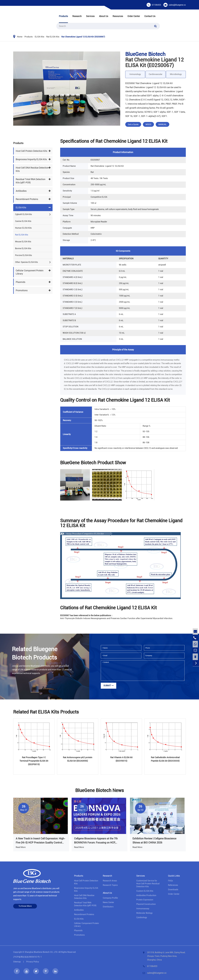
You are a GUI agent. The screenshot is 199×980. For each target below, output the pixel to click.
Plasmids (20, 282)
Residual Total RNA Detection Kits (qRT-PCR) (31, 181)
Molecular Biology (144, 913)
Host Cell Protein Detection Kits (31, 151)
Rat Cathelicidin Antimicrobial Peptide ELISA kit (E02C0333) (165, 759)
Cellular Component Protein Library (30, 272)
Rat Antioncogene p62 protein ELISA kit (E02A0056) (78, 759)
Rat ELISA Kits (53, 37)
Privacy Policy (33, 962)
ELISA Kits (39, 37)
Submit (109, 686)
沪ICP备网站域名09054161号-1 (27, 957)
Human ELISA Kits (23, 228)
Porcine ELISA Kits (23, 255)
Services (90, 16)
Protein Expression (145, 900)
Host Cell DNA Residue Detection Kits (32, 169)
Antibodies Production (146, 895)
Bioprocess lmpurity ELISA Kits (31, 159)
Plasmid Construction (146, 904)
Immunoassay (143, 909)
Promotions (22, 290)
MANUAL (163, 124)
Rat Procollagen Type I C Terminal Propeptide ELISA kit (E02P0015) (34, 761)
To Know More (25, 906)
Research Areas (110, 881)
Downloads (173, 890)
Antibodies (21, 191)
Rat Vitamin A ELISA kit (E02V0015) (121, 759)
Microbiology (176, 74)
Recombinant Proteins (27, 199)
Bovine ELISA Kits (23, 248)
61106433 (156, 5)
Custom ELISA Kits (145, 891)
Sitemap (17, 962)
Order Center (134, 16)
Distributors (108, 907)
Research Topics (110, 885)
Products (63, 16)
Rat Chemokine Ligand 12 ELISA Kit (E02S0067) (83, 37)
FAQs (170, 881)
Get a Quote (133, 124)
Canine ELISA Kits (23, 221)
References (173, 885)
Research (77, 16)
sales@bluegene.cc (177, 5)
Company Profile (110, 898)
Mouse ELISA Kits (23, 242)
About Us (104, 16)
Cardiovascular (156, 74)
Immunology (135, 74)
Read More (21, 847)
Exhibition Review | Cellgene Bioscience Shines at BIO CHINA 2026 (154, 841)
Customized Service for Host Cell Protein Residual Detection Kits (148, 884)
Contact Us (150, 16)
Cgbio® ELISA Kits (23, 214)
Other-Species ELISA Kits (26, 262)
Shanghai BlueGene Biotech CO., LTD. (41, 952)
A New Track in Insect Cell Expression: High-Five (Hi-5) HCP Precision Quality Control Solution (40, 841)
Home (20, 37)
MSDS (148, 124)
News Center (108, 902)
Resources (118, 16)
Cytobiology (142, 917)
